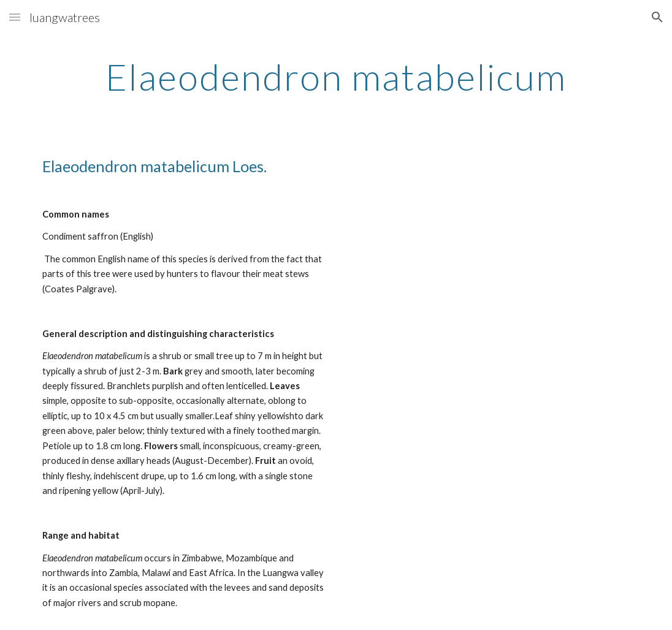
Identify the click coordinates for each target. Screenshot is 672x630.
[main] (336, 77)
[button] (15, 17)
